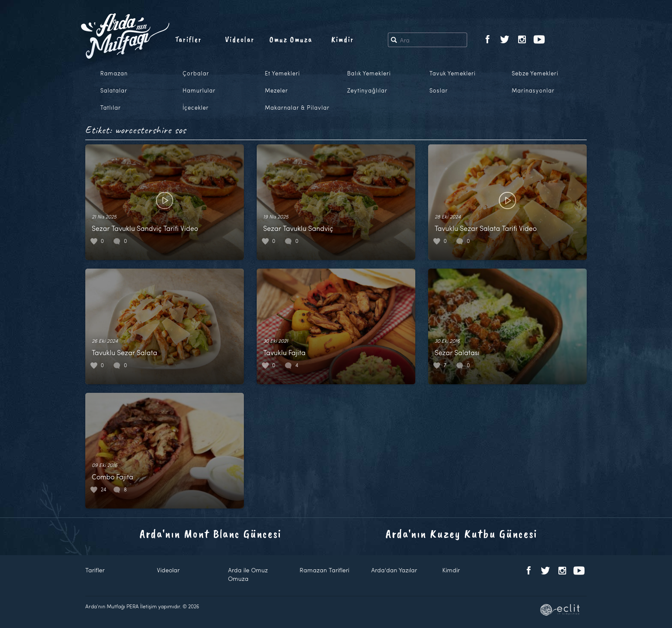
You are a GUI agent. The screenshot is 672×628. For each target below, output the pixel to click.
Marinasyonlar (533, 90)
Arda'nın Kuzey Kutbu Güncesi (462, 534)
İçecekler (196, 108)
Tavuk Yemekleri (453, 73)
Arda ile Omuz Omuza (248, 574)
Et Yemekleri (282, 73)
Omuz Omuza (291, 39)
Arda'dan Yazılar (394, 570)
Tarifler (188, 39)
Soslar (439, 90)
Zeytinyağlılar (367, 90)
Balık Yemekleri (369, 73)
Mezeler (276, 90)
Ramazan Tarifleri (324, 570)
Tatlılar (111, 108)
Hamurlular (199, 90)
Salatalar (114, 90)
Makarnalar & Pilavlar (297, 108)
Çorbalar (196, 73)
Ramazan (114, 73)
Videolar (240, 39)
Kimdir (343, 39)
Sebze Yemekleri (535, 73)
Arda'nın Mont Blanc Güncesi (211, 534)
